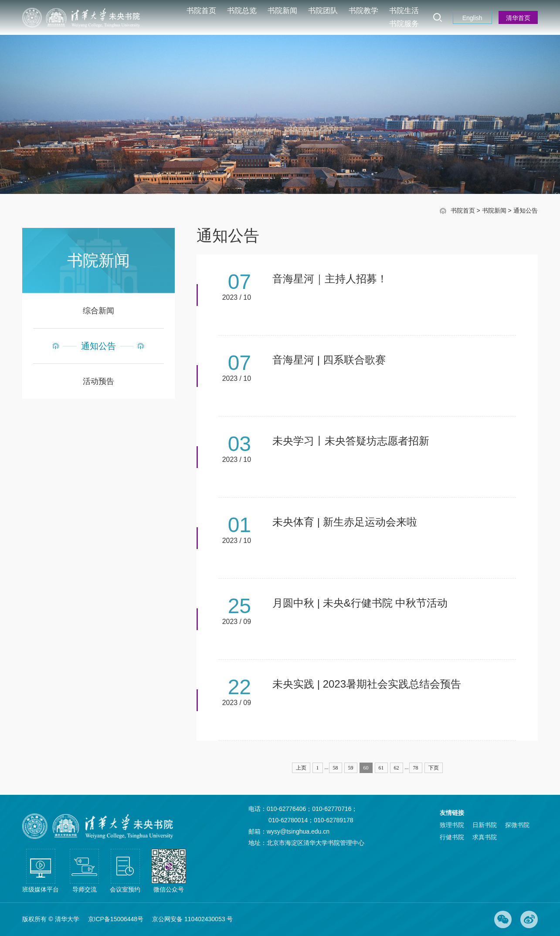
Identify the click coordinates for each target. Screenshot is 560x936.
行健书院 (452, 837)
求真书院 (485, 837)
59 (351, 768)
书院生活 (404, 11)
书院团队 (323, 11)
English (472, 18)
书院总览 (242, 11)
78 (416, 768)
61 (381, 768)
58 (336, 768)
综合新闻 (98, 311)
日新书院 (485, 825)
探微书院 (517, 825)
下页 (434, 768)
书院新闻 (282, 11)
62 (397, 768)
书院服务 (404, 24)
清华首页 (518, 18)
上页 (301, 768)
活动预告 (98, 381)
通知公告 (526, 210)
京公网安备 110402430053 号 (192, 919)
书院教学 (363, 11)
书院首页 (201, 11)
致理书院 (452, 825)
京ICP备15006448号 (116, 919)
